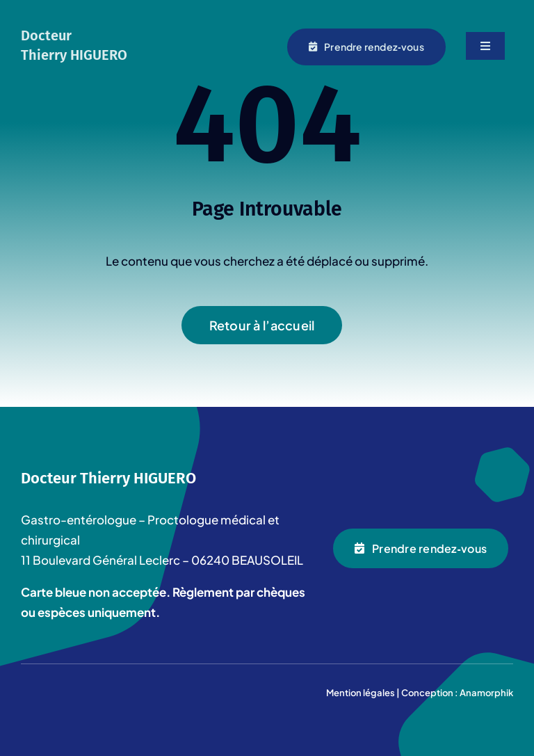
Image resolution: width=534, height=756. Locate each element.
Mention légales (361, 693)
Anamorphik (486, 693)
